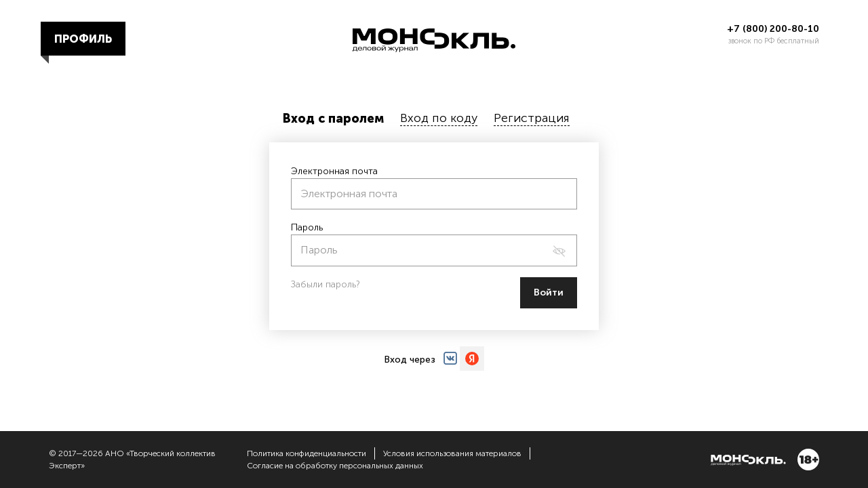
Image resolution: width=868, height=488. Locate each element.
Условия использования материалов (452, 453)
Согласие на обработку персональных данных (335, 466)
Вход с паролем (333, 119)
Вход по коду (439, 118)
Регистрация (532, 118)
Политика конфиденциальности (307, 453)
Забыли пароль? (325, 284)
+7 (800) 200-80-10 (773, 29)
